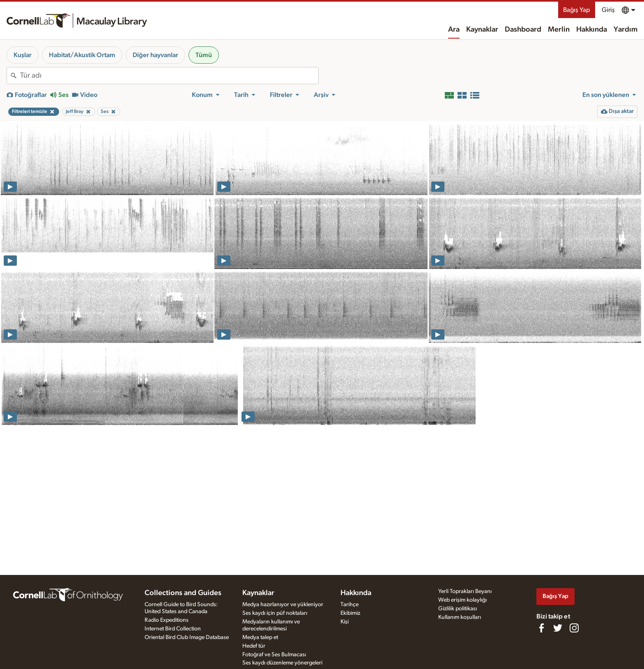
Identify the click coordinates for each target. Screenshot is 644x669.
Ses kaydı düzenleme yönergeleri (282, 663)
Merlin (559, 30)
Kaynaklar (482, 30)
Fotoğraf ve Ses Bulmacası (274, 655)
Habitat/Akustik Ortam (82, 55)
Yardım (626, 30)
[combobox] (169, 76)
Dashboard (523, 30)
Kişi (345, 622)
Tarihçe (350, 605)
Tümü (204, 55)
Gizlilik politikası (458, 609)
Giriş (608, 10)
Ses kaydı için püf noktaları (275, 613)
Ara (454, 30)
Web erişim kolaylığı (462, 600)
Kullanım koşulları (460, 617)
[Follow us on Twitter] (558, 628)
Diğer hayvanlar (155, 55)
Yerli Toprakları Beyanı (465, 591)
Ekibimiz (350, 613)
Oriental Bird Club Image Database (187, 637)
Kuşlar (23, 55)
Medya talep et (260, 637)
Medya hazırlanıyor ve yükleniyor (283, 605)
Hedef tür (254, 646)
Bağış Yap (577, 10)
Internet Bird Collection (173, 629)
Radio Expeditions (167, 620)
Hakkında (592, 30)
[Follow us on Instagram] (574, 628)
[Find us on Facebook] (541, 628)
